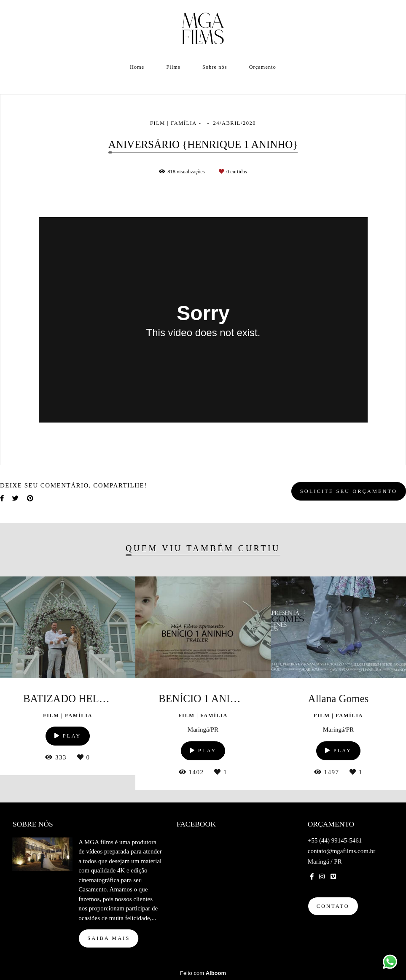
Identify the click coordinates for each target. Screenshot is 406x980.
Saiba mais (109, 938)
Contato (333, 906)
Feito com (203, 973)
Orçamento (263, 67)
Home (137, 67)
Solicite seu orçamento (349, 491)
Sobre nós (215, 67)
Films (173, 67)
